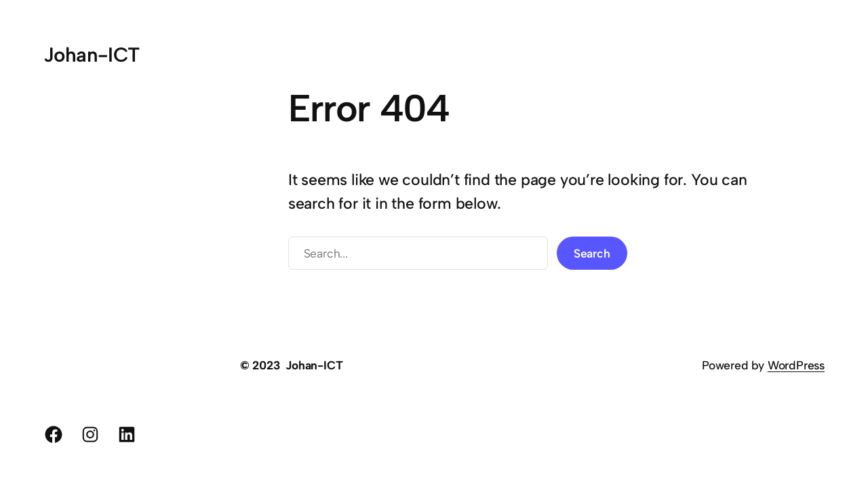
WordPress (796, 365)
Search (592, 253)
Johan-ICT (92, 55)
